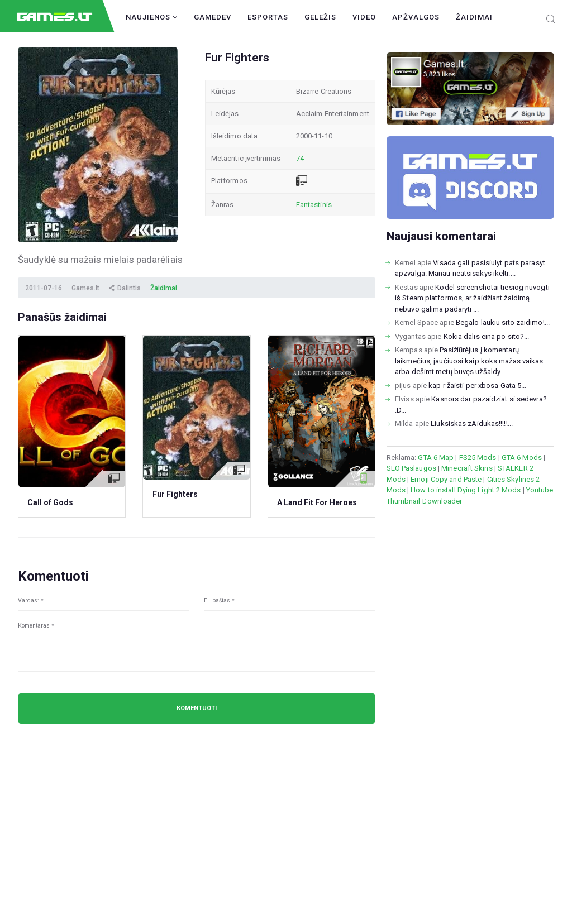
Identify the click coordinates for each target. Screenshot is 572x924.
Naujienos (152, 17)
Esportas (268, 17)
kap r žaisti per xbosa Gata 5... (477, 386)
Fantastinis (314, 205)
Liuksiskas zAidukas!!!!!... (472, 423)
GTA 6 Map (436, 458)
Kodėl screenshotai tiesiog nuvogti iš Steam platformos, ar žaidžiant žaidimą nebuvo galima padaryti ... (472, 298)
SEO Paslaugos (411, 468)
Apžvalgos (416, 17)
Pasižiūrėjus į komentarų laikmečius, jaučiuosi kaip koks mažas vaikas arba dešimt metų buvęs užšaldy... (469, 361)
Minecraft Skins (467, 468)
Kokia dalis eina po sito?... (487, 336)
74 (300, 158)
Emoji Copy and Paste (446, 479)
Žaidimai (474, 17)
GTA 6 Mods (522, 458)
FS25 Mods (478, 458)
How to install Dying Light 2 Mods (466, 490)
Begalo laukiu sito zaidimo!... (503, 322)
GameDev (213, 17)
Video (364, 17)
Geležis (320, 17)
